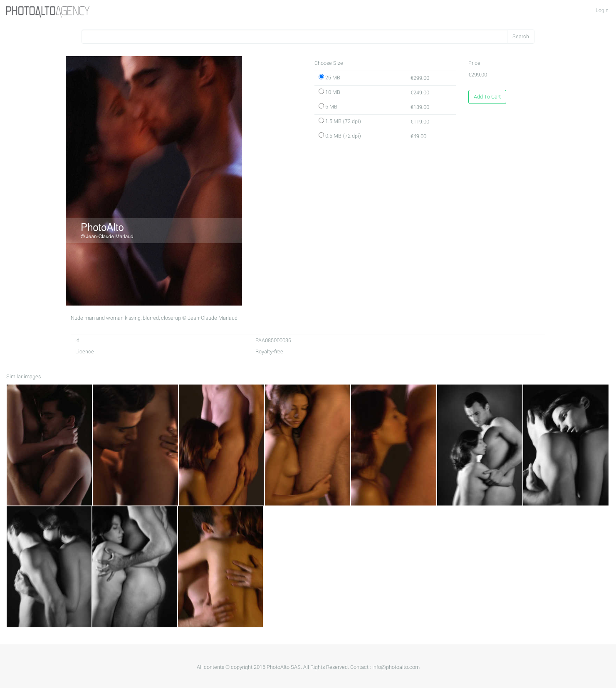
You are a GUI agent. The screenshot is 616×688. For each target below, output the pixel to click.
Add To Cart (487, 97)
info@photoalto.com (396, 667)
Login (602, 10)
